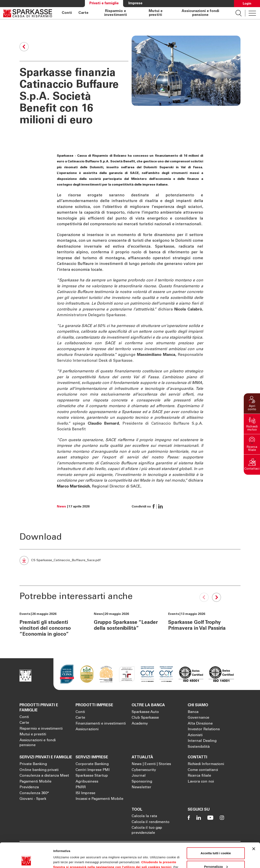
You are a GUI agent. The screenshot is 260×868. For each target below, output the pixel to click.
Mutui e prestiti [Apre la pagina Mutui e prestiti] (156, 13)
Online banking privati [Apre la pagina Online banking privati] (39, 770)
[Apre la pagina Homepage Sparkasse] (28, 13)
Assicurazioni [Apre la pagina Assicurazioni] (87, 729)
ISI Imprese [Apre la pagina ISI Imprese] (85, 793)
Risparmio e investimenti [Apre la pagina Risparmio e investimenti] (116, 13)
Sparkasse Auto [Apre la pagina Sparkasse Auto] (145, 712)
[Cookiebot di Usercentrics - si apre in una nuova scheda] (26, 860)
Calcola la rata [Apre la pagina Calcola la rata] (144, 816)
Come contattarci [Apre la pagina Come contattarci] (203, 770)
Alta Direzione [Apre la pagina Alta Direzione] (200, 724)
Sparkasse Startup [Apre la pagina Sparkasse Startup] (92, 776)
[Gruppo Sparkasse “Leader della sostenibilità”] (127, 622)
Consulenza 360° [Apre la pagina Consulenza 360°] (34, 793)
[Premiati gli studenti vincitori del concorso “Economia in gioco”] (52, 625)
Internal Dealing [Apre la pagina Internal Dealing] (202, 741)
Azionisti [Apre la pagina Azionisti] (195, 735)
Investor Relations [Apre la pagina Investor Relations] (204, 729)
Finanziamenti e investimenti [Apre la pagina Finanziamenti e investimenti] (101, 724)
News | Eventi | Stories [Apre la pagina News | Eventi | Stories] (151, 764)
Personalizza (216, 843)
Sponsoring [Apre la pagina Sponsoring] (142, 782)
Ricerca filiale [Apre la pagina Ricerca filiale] (199, 776)
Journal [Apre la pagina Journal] (139, 776)
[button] (252, 403)
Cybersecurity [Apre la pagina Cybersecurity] (144, 770)
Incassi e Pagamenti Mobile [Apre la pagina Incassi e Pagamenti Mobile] (99, 799)
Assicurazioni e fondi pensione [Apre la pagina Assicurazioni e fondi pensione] (200, 13)
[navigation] (144, 13)
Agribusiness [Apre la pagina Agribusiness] (87, 782)
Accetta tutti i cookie (216, 830)
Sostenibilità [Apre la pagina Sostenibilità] (199, 747)
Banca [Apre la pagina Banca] (193, 712)
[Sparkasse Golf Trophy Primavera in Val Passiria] (201, 622)
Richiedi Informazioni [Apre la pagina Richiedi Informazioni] (206, 764)
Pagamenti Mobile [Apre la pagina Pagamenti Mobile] (35, 782)
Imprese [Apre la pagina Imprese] (135, 3)
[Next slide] (216, 597)
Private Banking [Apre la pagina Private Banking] (33, 764)
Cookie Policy (167, 849)
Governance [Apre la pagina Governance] (198, 718)
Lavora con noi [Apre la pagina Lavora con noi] (201, 782)
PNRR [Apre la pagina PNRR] (81, 787)
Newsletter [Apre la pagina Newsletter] (141, 787)
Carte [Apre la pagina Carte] (83, 13)
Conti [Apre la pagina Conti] (67, 13)
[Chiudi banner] (254, 826)
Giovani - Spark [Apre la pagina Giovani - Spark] (33, 799)
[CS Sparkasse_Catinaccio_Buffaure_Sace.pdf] (60, 562)
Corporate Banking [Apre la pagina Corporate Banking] (92, 764)
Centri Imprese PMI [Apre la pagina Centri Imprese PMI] (93, 770)
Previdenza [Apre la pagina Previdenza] (29, 787)
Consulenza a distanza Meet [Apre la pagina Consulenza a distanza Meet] (44, 776)
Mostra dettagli (64, 860)
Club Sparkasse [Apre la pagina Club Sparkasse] (145, 718)
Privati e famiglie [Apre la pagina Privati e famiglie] (104, 3)
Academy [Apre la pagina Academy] (140, 724)
